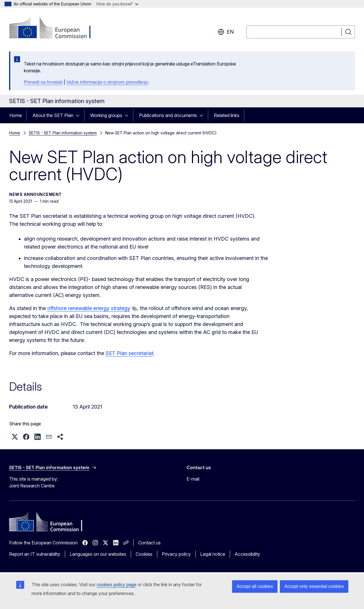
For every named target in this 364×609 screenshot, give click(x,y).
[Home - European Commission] (55, 28)
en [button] (226, 32)
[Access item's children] (79, 115)
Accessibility (247, 554)
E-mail (193, 479)
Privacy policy (176, 554)
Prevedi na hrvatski (43, 82)
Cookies (144, 554)
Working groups (106, 115)
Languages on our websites (98, 554)
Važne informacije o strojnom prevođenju (107, 82)
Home (16, 115)
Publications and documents (168, 115)
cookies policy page (117, 585)
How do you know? (117, 4)
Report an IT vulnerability (35, 554)
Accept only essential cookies (314, 586)
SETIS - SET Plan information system (63, 133)
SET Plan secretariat (129, 353)
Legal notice (213, 554)
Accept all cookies (255, 586)
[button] (15, 437)
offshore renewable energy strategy (89, 308)
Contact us (149, 543)
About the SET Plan (53, 115)
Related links (227, 115)
